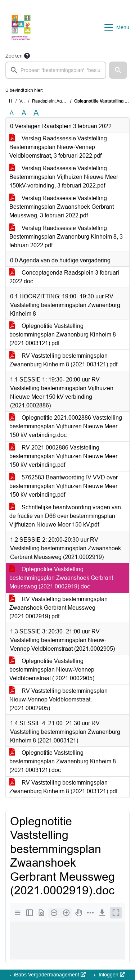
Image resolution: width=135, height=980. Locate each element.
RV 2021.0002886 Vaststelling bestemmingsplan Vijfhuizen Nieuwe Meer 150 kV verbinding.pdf (63, 456)
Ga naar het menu (2, 4)
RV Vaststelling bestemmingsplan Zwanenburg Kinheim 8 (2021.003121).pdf (63, 360)
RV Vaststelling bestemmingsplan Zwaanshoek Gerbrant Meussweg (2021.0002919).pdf (58, 608)
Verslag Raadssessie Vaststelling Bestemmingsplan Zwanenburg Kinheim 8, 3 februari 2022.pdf (66, 237)
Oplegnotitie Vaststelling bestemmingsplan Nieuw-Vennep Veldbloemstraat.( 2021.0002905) (52, 670)
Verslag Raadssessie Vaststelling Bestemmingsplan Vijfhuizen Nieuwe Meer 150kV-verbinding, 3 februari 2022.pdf (64, 177)
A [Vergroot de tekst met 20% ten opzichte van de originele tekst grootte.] (24, 113)
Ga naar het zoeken (1, 4)
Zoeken (14, 56)
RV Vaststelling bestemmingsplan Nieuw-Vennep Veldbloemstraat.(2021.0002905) (58, 699)
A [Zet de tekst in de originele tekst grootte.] (12, 113)
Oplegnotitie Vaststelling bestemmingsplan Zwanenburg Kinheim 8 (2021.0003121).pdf (63, 335)
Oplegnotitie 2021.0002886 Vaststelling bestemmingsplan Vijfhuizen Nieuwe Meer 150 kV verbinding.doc (66, 426)
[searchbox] (56, 70)
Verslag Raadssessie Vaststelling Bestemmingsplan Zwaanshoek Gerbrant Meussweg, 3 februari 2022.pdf (62, 207)
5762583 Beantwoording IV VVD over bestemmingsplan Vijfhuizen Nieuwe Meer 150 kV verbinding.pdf (64, 486)
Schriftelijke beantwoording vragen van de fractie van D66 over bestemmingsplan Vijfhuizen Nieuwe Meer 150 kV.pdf (65, 516)
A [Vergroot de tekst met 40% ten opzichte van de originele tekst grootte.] (36, 113)
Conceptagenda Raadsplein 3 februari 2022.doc (64, 277)
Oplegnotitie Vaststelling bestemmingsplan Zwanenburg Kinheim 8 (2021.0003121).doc (63, 761)
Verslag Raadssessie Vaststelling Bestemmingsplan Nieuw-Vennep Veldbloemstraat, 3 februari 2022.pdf (58, 147)
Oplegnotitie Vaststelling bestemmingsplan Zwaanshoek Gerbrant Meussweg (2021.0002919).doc (61, 578)
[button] (118, 70)
